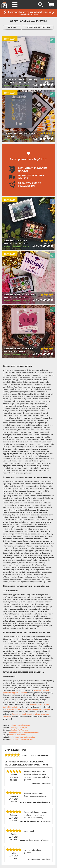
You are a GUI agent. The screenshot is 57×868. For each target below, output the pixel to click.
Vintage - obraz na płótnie (39, 859)
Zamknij (53, 13)
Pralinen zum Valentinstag (20, 725)
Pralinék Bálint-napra (17, 735)
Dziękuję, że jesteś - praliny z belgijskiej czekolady (26, 691)
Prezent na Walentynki (38, 27)
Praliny (12, 27)
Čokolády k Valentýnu (18, 728)
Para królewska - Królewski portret (35, 803)
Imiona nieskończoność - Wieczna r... (35, 840)
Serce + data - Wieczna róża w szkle (35, 822)
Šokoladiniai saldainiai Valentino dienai (24, 732)
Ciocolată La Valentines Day (22, 740)
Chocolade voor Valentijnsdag (23, 737)
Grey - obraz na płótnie (41, 784)
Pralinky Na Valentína (20, 730)
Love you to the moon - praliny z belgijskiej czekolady (28, 709)
